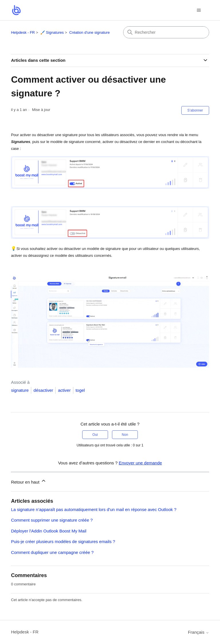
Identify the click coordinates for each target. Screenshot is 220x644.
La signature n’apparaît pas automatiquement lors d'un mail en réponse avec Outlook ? (94, 509)
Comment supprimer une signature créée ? (52, 520)
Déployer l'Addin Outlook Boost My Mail (49, 531)
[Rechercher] (166, 32)
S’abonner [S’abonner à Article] (195, 110)
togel (80, 390)
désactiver (43, 390)
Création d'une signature (90, 32)
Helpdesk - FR (23, 32)
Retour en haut (29, 481)
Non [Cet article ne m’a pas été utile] (125, 435)
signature (20, 390)
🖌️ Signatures (52, 32)
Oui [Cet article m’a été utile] (95, 435)
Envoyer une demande (140, 463)
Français (199, 632)
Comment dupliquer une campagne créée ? (52, 552)
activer (64, 390)
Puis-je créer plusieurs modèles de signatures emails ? (63, 541)
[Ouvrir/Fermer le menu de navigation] (199, 10)
